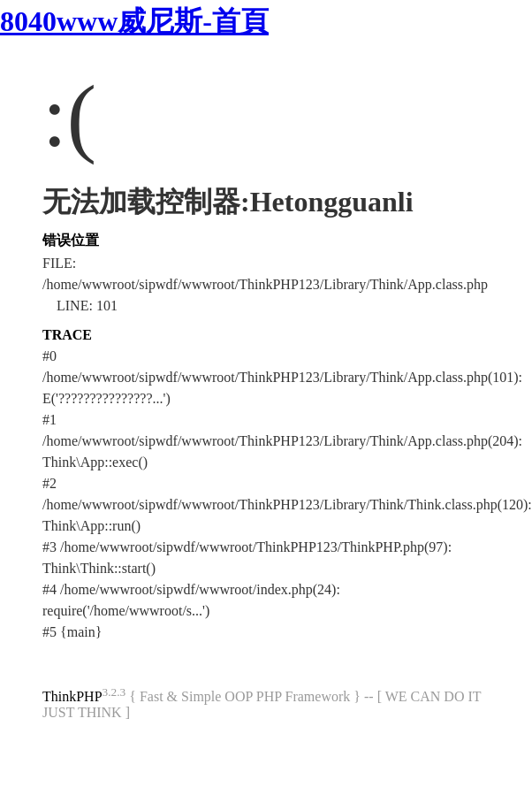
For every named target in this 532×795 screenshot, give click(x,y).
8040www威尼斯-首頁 (134, 21)
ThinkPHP (72, 696)
